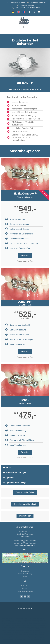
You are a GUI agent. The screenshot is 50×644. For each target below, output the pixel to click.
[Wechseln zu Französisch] (24, 12)
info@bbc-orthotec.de (28, 546)
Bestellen (25, 255)
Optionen (10, 478)
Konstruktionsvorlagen (16, 473)
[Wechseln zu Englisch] (18, 12)
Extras (9, 467)
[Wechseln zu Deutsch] (12, 12)
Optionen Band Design (16, 483)
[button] (24, 27)
